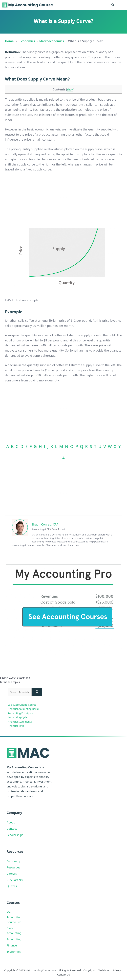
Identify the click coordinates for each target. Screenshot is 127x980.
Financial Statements (20, 722)
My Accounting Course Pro (14, 917)
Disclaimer (104, 970)
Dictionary (13, 861)
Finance (12, 945)
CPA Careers (15, 880)
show (70, 90)
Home (9, 41)
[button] (113, 5)
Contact (12, 829)
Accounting (14, 939)
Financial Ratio (16, 726)
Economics (27, 41)
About (11, 822)
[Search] (37, 692)
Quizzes (12, 886)
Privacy (117, 970)
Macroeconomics (51, 41)
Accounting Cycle (18, 717)
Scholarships (15, 835)
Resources (13, 867)
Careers (12, 874)
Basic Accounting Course (22, 705)
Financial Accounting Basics (24, 709)
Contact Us (63, 975)
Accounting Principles (20, 713)
